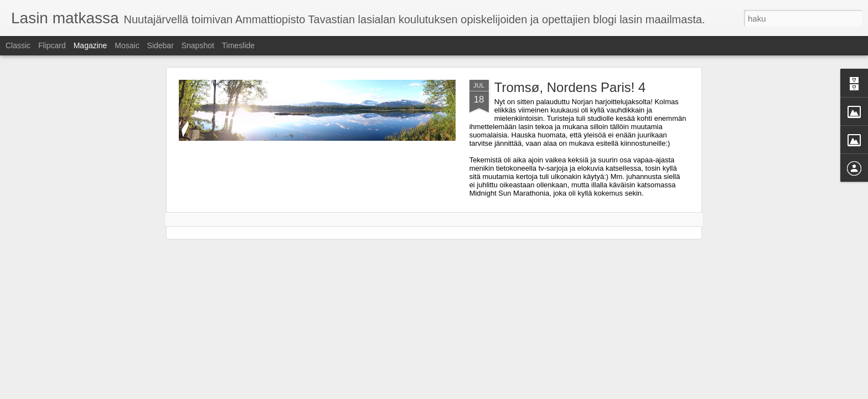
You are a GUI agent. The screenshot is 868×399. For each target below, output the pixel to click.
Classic (18, 45)
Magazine (91, 45)
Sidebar (161, 45)
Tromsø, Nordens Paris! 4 (570, 87)
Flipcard (52, 45)
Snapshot (198, 45)
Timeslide (238, 45)
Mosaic (127, 45)
